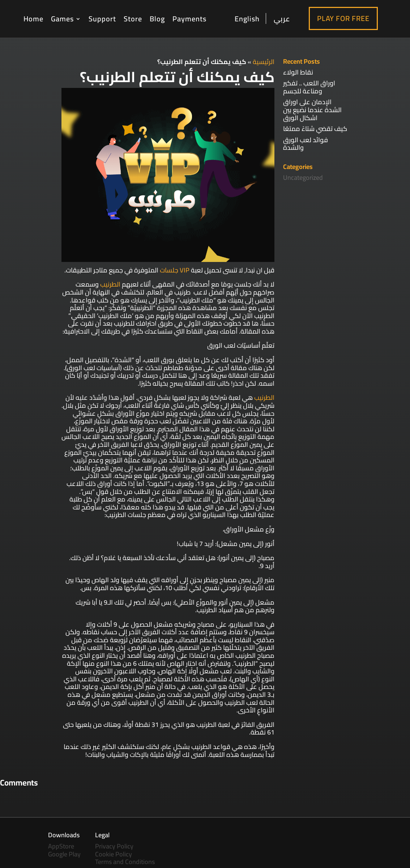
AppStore (61, 846)
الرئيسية (264, 62)
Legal (102, 835)
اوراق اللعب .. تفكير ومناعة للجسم (309, 87)
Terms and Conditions (125, 862)
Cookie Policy (114, 854)
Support (102, 19)
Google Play (64, 854)
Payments (189, 19)
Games (62, 19)
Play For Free (343, 18)
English (247, 19)
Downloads (64, 835)
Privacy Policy (114, 846)
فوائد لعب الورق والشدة (306, 144)
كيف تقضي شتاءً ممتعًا (315, 129)
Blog (157, 19)
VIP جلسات (175, 270)
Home (33, 19)
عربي (282, 19)
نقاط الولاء (298, 72)
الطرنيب (110, 284)
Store (133, 19)
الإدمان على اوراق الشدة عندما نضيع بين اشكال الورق (312, 110)
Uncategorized (303, 177)
